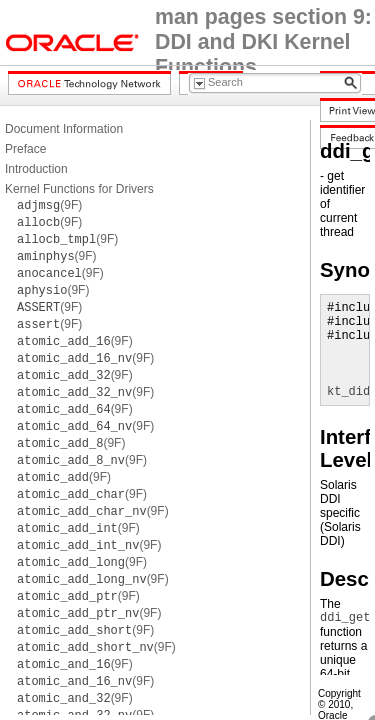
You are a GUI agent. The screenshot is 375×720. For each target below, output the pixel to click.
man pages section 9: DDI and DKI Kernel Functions (263, 42)
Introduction (36, 169)
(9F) (49, 205)
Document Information (64, 129)
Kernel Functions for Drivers (79, 189)
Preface (25, 149)
